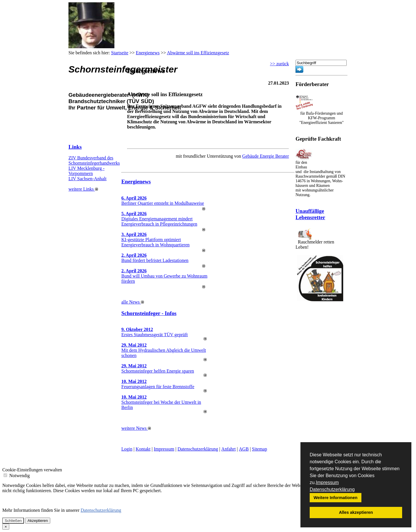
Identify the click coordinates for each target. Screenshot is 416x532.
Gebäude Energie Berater (266, 156)
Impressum (327, 482)
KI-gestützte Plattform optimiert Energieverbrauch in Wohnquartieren (155, 242)
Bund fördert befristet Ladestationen (155, 260)
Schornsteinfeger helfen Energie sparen (158, 371)
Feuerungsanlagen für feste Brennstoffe (158, 387)
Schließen (13, 521)
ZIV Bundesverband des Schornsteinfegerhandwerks (94, 160)
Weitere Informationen (336, 498)
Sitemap (259, 449)
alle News (133, 302)
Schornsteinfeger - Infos (149, 313)
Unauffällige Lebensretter (310, 214)
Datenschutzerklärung (332, 489)
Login (127, 449)
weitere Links (83, 189)
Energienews (136, 182)
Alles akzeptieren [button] (356, 512)
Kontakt (143, 449)
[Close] (6, 527)
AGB (244, 449)
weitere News (136, 428)
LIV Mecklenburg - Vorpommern (87, 171)
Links (75, 147)
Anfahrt (229, 449)
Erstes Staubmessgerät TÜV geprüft (155, 335)
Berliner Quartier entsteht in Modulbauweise (163, 203)
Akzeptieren (38, 521)
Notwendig (17, 476)
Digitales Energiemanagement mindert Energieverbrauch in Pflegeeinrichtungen (159, 221)
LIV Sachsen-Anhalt (88, 179)
